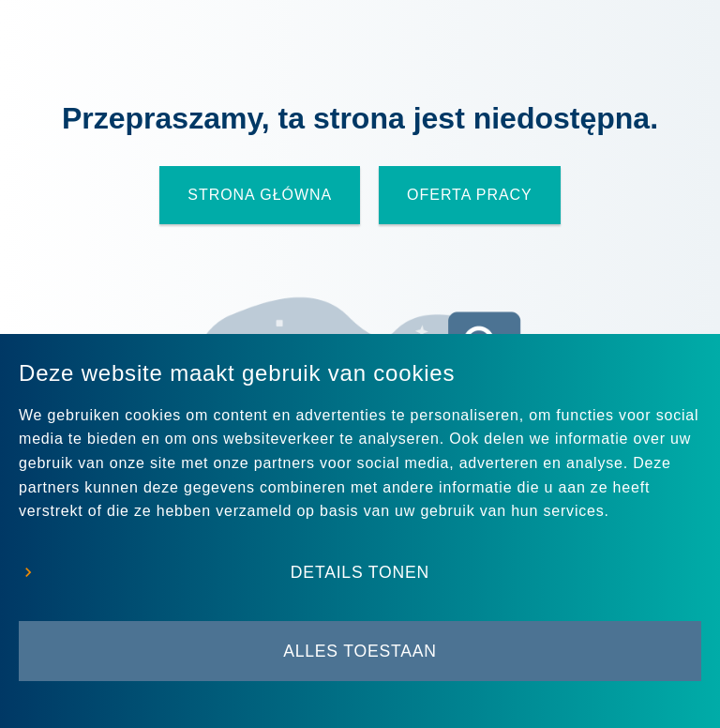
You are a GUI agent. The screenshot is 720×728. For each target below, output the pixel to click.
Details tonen (360, 572)
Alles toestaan (360, 651)
